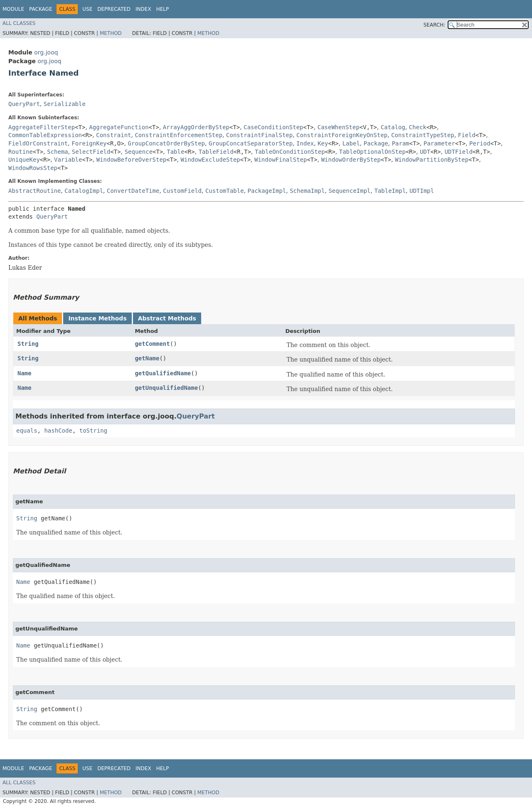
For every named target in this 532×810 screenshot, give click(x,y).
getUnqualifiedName (166, 388)
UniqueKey (24, 160)
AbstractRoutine (34, 191)
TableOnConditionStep (290, 152)
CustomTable (225, 191)
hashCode (58, 431)
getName (147, 358)
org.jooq (46, 52)
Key (323, 143)
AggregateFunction (119, 127)
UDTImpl (422, 191)
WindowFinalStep (281, 160)
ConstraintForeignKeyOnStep (342, 135)
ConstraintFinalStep (259, 135)
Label (351, 143)
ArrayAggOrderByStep (196, 127)
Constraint (113, 135)
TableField (216, 152)
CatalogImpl (84, 191)
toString (93, 431)
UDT (425, 152)
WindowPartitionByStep (432, 160)
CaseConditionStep (273, 127)
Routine (21, 152)
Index (143, 9)
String (28, 344)
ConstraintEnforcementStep (179, 135)
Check (418, 127)
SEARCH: (435, 25)
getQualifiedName (163, 373)
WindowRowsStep (33, 168)
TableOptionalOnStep (372, 152)
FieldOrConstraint (38, 143)
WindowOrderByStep (351, 160)
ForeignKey (89, 143)
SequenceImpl (349, 191)
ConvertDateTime (133, 191)
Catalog (393, 127)
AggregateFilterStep (42, 127)
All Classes (19, 23)
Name (25, 373)
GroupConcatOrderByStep (166, 143)
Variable (68, 160)
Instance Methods (97, 318)
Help (163, 9)
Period (480, 143)
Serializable (65, 104)
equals (27, 431)
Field (467, 135)
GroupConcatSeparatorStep (251, 143)
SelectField (91, 152)
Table (175, 152)
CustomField (182, 191)
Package (41, 9)
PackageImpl (267, 191)
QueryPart (24, 104)
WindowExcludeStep (210, 160)
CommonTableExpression (45, 135)
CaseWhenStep (339, 127)
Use (87, 9)
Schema (58, 152)
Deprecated (114, 9)
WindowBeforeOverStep (132, 160)
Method (111, 33)
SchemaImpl (307, 191)
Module (13, 9)
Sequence (139, 152)
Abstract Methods (167, 318)
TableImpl (390, 191)
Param (401, 143)
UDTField (459, 152)
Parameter (439, 143)
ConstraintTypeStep (423, 135)
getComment (152, 344)
